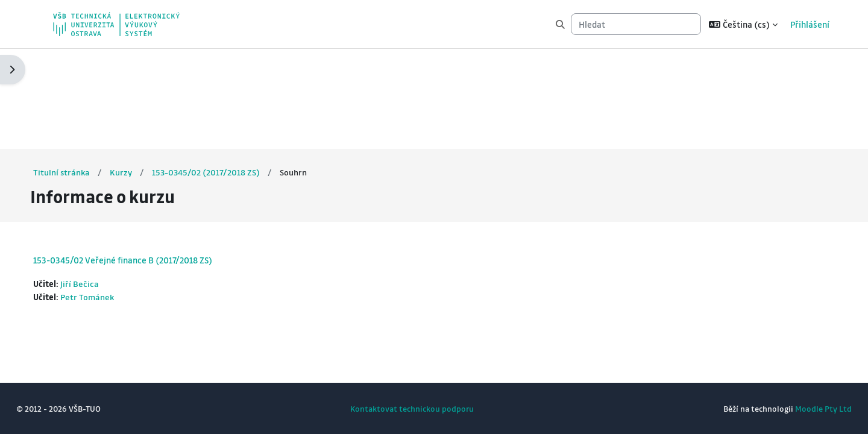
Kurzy (144, 72)
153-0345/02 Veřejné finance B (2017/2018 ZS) (145, 160)
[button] (743, 24)
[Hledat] (636, 24)
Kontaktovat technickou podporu (412, 408)
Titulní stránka (84, 72)
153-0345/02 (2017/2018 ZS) (230, 72)
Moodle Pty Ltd (801, 408)
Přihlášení (810, 24)
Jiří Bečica (102, 184)
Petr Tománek (111, 198)
